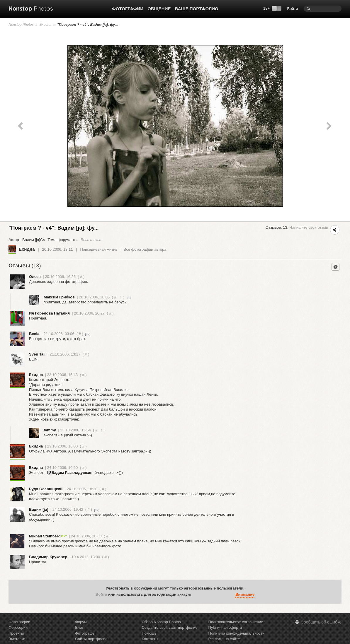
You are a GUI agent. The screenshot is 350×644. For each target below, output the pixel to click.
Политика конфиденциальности (237, 633)
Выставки (17, 639)
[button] (198, 595)
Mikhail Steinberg (48, 536)
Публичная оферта (225, 627)
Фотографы (85, 633)
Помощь (149, 633)
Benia (34, 334)
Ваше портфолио (197, 9)
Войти (293, 9)
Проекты (16, 633)
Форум (81, 622)
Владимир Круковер (48, 557)
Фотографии (128, 9)
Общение (159, 9)
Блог (79, 627)
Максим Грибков (59, 297)
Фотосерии (18, 627)
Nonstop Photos (21, 25)
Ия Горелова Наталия (49, 313)
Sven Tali (37, 354)
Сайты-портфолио (91, 639)
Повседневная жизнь (99, 249)
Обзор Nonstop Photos (161, 622)
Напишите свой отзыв (309, 227)
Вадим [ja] (39, 509)
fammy (50, 430)
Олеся (35, 277)
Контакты (150, 639)
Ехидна (45, 25)
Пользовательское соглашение (236, 622)
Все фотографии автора (145, 249)
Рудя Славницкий (46, 489)
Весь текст (91, 240)
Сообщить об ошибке (321, 622)
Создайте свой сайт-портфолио (169, 627)
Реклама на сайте (224, 639)
